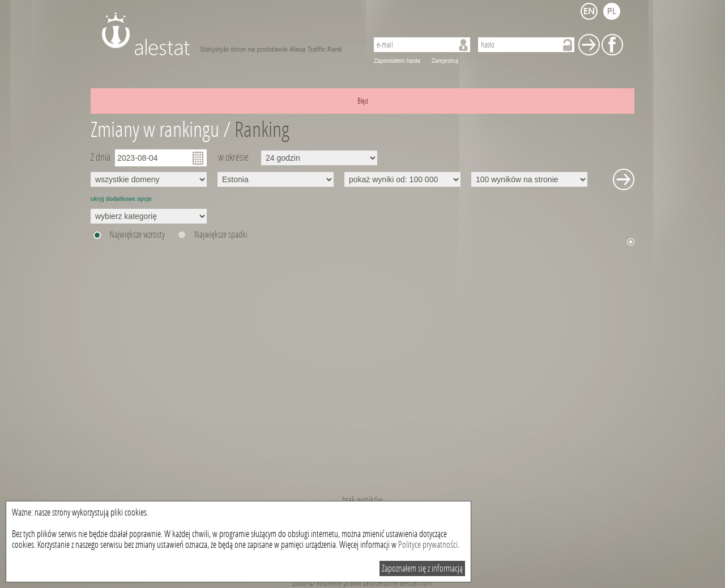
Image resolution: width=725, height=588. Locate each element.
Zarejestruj (445, 61)
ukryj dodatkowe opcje (121, 199)
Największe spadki (221, 235)
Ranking (262, 130)
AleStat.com (228, 34)
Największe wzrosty (137, 235)
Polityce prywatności (428, 545)
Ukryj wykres (631, 242)
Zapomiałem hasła (397, 61)
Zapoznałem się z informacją (422, 568)
